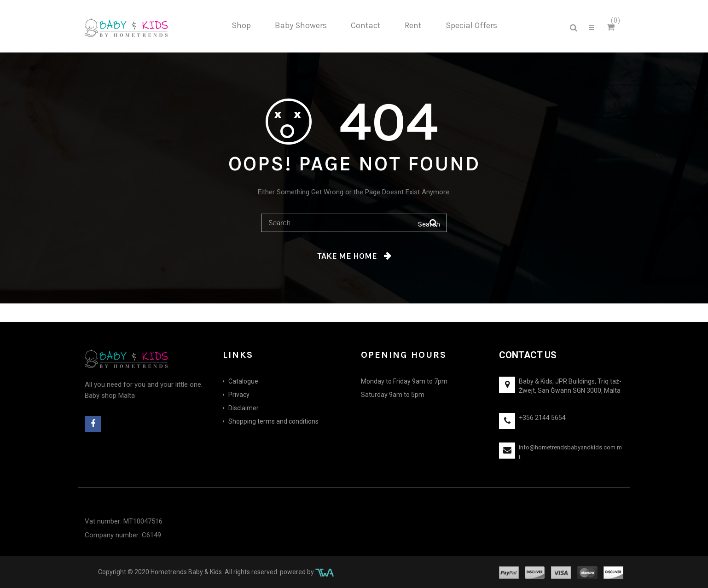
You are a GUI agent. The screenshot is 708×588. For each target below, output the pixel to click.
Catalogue (243, 381)
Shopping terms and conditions (273, 421)
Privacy (239, 395)
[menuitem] (241, 26)
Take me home (347, 256)
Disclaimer (244, 408)
